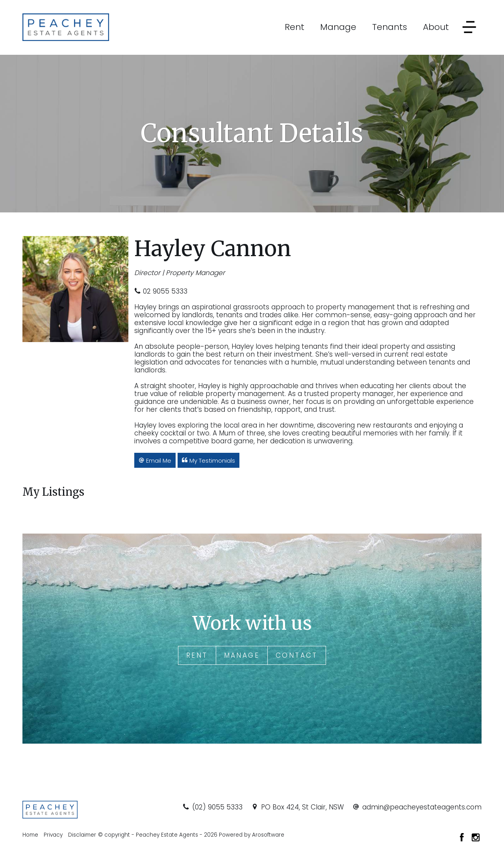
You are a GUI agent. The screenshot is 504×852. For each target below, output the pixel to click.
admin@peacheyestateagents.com (422, 807)
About (436, 27)
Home (30, 835)
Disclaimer (82, 835)
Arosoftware (268, 835)
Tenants (390, 27)
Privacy (53, 835)
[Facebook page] (463, 838)
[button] (155, 460)
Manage (338, 27)
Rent (295, 27)
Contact (297, 655)
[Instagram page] (476, 838)
